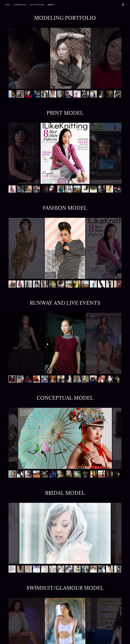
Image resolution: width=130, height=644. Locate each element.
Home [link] (8, 5)
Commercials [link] (20, 5)
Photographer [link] (37, 5)
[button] (51, 5)
